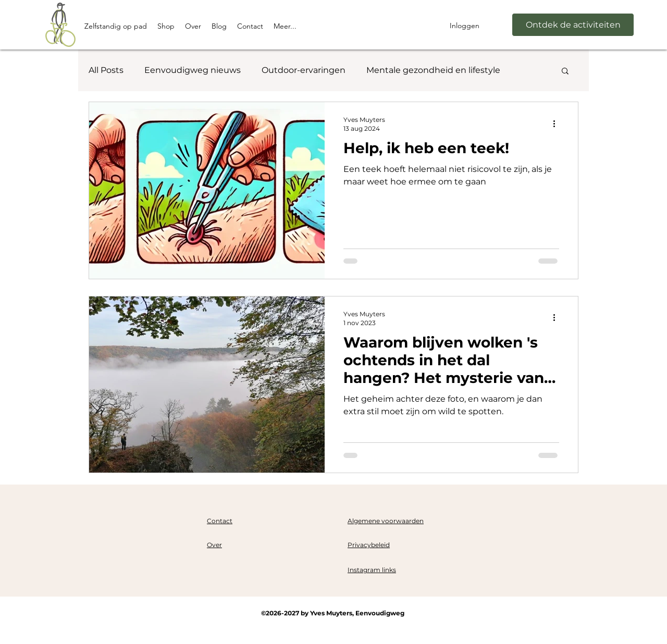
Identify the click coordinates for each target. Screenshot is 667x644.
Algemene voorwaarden (386, 521)
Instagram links (372, 570)
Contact (220, 521)
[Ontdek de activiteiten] (573, 25)
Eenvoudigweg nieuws (193, 70)
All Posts (106, 70)
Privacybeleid (369, 545)
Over (214, 545)
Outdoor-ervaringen (304, 70)
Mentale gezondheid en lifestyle (433, 70)
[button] (565, 72)
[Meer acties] (558, 123)
